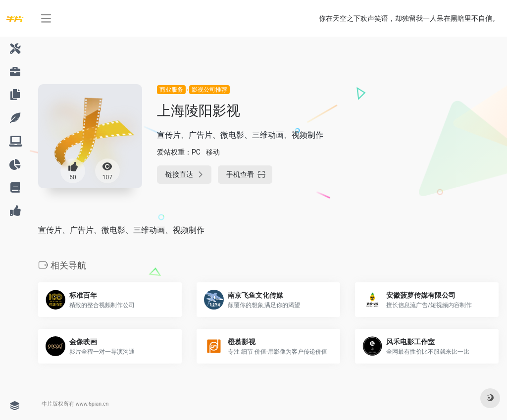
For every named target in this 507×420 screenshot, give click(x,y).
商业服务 (171, 90)
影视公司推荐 (209, 90)
